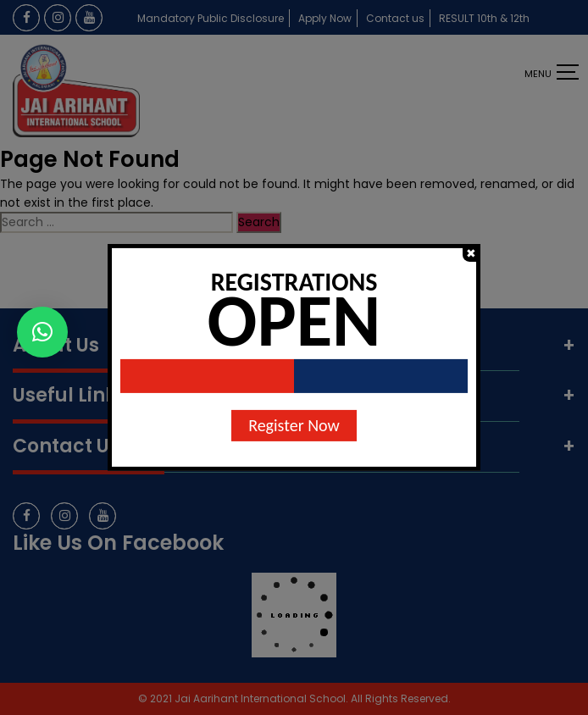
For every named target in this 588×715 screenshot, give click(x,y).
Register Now (294, 425)
